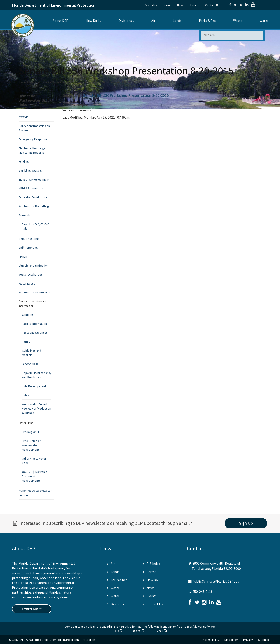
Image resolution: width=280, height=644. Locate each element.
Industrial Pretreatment (34, 179)
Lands (177, 21)
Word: (139, 631)
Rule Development (34, 386)
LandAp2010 (30, 364)
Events (195, 5)
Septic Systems (29, 239)
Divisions (125, 21)
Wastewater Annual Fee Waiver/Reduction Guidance (36, 408)
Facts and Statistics (35, 333)
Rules (25, 395)
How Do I (92, 21)
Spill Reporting (28, 248)
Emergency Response (33, 139)
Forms (167, 5)
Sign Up (246, 523)
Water (264, 21)
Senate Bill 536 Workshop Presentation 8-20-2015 (126, 95)
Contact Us (212, 5)
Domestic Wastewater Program (105, 82)
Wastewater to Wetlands (35, 292)
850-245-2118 (203, 592)
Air (153, 21)
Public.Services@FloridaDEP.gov (216, 581)
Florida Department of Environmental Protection (54, 5)
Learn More (32, 609)
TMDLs (23, 257)
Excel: (161, 631)
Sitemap (264, 640)
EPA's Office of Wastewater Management (31, 445)
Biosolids (25, 215)
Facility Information (34, 324)
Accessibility (211, 640)
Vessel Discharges (31, 274)
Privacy (248, 640)
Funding (24, 161)
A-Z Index (151, 5)
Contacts (28, 315)
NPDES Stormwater (31, 188)
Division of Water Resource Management (63, 82)
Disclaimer (231, 640)
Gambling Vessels (30, 170)
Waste (238, 21)
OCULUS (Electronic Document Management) (34, 476)
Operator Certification (33, 197)
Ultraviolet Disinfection (33, 266)
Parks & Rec (207, 21)
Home (23, 82)
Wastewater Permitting (34, 206)
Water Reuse (27, 283)
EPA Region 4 (30, 432)
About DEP (60, 21)
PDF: (117, 631)
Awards (24, 117)
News (181, 5)
